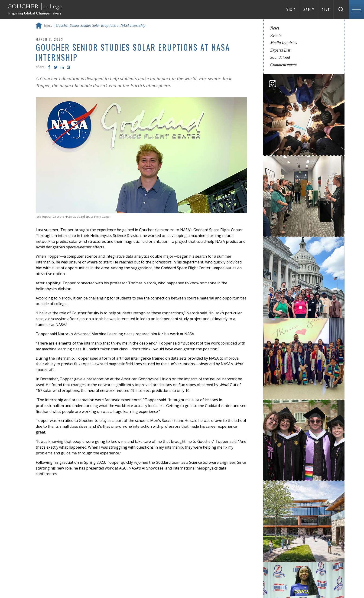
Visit (291, 9)
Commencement (284, 65)
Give (326, 9)
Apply (309, 9)
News (48, 25)
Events (276, 36)
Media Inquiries (284, 43)
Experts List (280, 50)
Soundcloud (280, 57)
